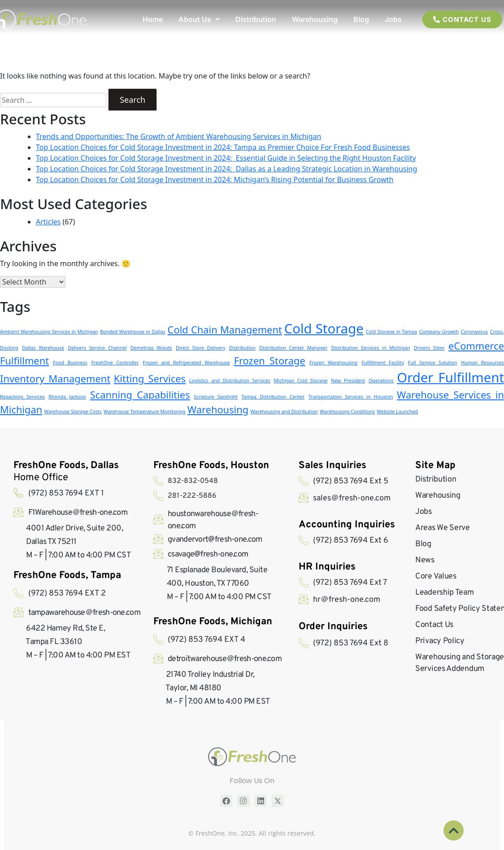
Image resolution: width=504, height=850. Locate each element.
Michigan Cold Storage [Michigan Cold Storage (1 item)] (301, 381)
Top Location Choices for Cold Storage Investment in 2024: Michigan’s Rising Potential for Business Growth (215, 180)
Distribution (256, 19)
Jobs (393, 19)
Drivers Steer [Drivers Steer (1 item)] (429, 348)
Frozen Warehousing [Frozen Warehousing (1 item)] (334, 363)
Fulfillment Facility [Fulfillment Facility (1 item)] (383, 363)
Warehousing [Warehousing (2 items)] (218, 410)
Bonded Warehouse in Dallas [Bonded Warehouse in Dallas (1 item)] (133, 332)
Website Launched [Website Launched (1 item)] (397, 412)
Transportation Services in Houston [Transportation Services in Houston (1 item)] (351, 397)
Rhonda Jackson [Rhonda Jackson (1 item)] (67, 397)
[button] (199, 19)
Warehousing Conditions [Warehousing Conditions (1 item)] (347, 412)
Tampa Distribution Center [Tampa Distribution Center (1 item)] (273, 397)
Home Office (66, 472)
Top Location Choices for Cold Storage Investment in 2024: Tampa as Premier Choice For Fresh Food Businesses (223, 147)
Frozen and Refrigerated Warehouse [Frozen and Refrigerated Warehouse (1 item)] (186, 363)
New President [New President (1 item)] (348, 381)
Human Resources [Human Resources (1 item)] (482, 363)
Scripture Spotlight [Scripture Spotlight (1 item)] (216, 397)
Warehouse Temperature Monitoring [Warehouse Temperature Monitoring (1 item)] (145, 412)
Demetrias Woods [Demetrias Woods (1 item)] (151, 348)
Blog (361, 19)
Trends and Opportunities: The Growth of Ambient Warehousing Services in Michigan (178, 136)
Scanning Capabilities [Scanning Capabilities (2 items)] (140, 395)
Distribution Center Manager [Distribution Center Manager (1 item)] (293, 348)
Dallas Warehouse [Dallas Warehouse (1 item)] (43, 348)
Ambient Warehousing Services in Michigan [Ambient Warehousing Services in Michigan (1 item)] (49, 332)
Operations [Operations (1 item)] (381, 381)
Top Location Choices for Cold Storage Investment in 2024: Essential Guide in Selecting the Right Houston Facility (226, 158)
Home (153, 19)
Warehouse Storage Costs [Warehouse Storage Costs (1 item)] (73, 412)
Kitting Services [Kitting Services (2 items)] (150, 379)
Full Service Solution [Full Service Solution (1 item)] (432, 363)
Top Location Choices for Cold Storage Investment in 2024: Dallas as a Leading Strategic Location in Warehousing (226, 169)
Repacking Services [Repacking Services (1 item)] (22, 397)
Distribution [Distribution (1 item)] (242, 348)
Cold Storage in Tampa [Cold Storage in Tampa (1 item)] (391, 332)
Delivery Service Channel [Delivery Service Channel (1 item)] (97, 348)
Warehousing (315, 19)
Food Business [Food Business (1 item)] (70, 363)
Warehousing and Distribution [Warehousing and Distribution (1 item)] (284, 412)
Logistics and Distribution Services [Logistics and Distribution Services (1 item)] (230, 381)
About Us (199, 19)
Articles (48, 222)
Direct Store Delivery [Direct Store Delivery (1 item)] (200, 348)
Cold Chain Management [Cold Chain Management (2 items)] (225, 330)
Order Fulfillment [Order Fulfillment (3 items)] (450, 377)
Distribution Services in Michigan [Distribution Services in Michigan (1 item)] (371, 348)
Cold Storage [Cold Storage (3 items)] (324, 329)
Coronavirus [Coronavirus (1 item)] (475, 332)
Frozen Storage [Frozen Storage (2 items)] (270, 361)
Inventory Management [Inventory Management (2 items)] (55, 379)
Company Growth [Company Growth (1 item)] (439, 332)
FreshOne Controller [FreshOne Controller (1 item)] (115, 363)
